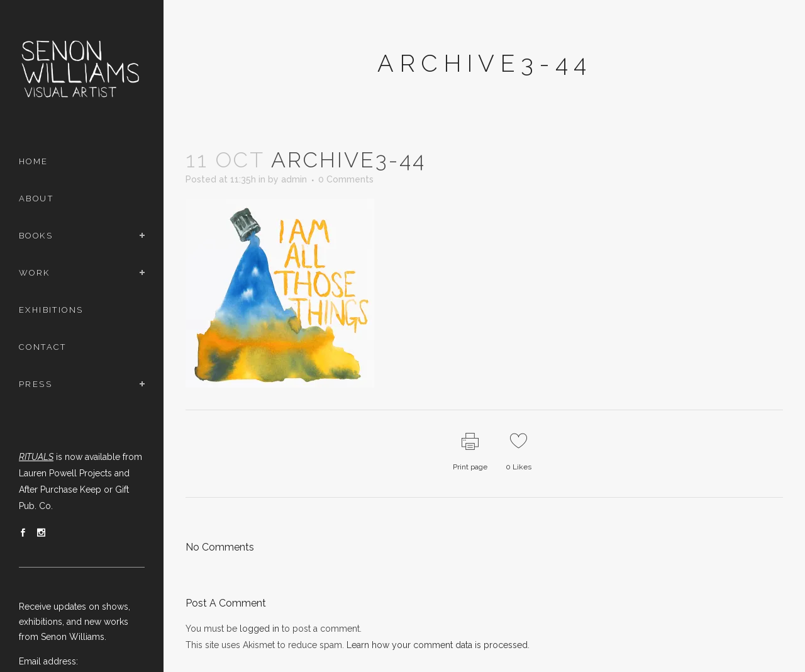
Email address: (48, 661)
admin (294, 179)
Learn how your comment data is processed (437, 645)
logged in (259, 629)
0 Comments (346, 179)
